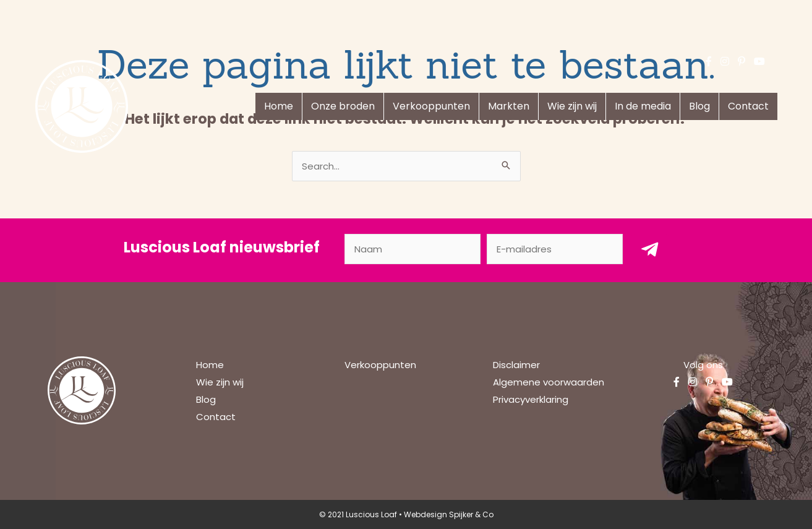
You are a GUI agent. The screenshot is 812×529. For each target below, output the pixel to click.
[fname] (412, 249)
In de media (643, 106)
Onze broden (343, 106)
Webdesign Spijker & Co (449, 514)
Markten (509, 106)
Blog (699, 106)
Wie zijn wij (572, 106)
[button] (650, 249)
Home (279, 106)
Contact (748, 106)
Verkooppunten (431, 106)
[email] (555, 249)
